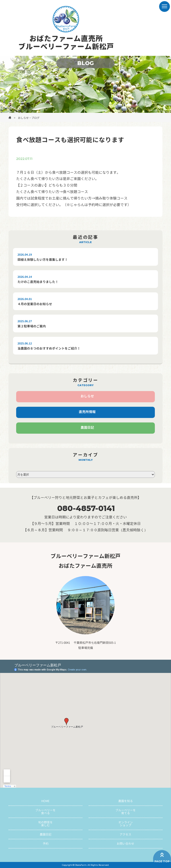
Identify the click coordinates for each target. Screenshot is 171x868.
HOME (45, 801)
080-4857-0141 (86, 508)
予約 (46, 844)
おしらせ (87, 396)
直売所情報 (87, 412)
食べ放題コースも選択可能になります (70, 140)
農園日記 (87, 427)
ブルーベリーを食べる (45, 812)
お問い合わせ (125, 844)
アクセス (125, 834)
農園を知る (126, 801)
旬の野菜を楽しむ (45, 824)
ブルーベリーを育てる (126, 812)
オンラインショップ (126, 824)
